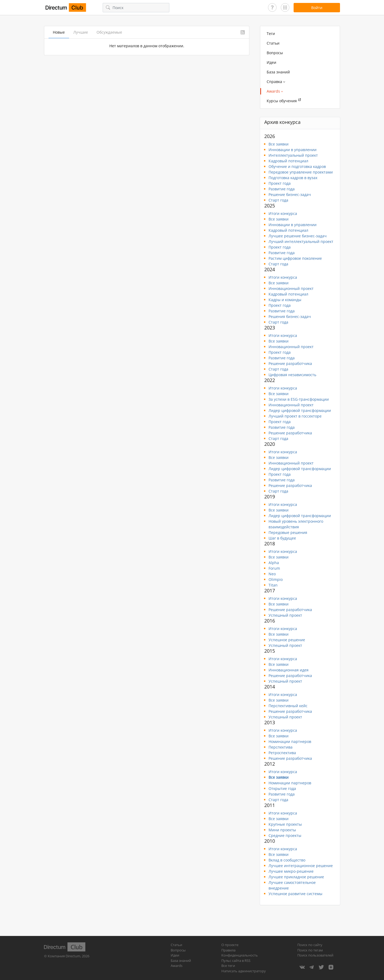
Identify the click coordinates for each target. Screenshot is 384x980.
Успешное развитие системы (295, 894)
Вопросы (275, 53)
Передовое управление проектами (301, 172)
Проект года (280, 183)
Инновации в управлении (293, 150)
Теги (271, 34)
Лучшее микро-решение (291, 871)
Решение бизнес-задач (290, 194)
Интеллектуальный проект (293, 155)
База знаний (278, 72)
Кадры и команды (285, 300)
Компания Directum (64, 956)
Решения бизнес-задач (290, 316)
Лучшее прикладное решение (296, 877)
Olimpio (276, 579)
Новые (59, 32)
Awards (177, 966)
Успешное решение (287, 640)
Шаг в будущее (282, 538)
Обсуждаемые (109, 32)
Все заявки (279, 144)
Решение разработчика (290, 363)
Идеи (271, 62)
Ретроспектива (282, 753)
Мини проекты (282, 830)
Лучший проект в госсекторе (295, 416)
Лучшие (81, 32)
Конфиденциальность (240, 955)
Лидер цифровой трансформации (300, 410)
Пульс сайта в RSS (236, 961)
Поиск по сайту (310, 945)
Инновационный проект (291, 288)
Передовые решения (288, 532)
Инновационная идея (289, 670)
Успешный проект (285, 615)
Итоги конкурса (283, 213)
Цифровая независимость (292, 375)
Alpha (274, 563)
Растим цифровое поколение (295, 258)
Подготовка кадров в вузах (293, 178)
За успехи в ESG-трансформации (299, 399)
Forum (274, 568)
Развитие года (282, 189)
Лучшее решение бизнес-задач (298, 236)
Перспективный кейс (288, 706)
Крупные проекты (285, 824)
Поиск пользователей (315, 955)
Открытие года (282, 788)
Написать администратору (244, 971)
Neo (272, 574)
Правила (228, 950)
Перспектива (281, 747)
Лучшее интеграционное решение (301, 866)
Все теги (228, 966)
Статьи (273, 43)
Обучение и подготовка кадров (297, 166)
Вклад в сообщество (287, 860)
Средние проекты (285, 835)
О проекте (230, 945)
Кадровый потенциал (288, 161)
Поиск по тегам (310, 950)
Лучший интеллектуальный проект (301, 241)
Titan (273, 585)
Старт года (278, 200)
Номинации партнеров (290, 741)
